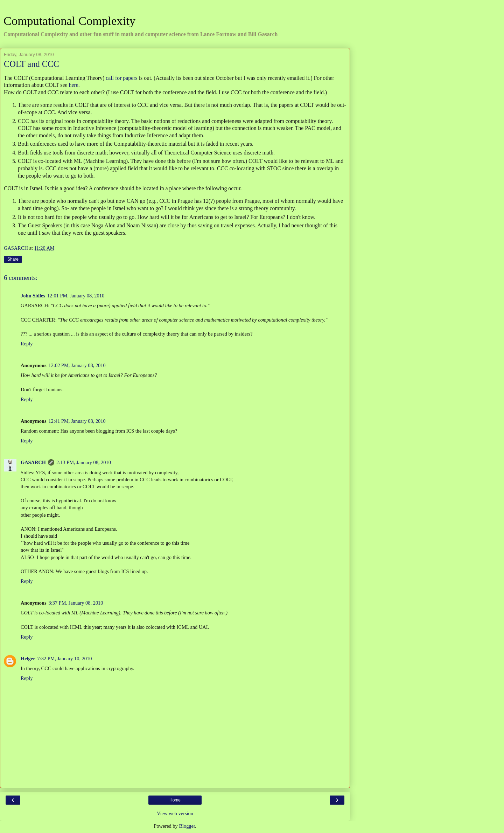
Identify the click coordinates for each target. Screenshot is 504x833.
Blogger (187, 826)
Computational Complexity (69, 21)
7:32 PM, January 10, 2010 (65, 659)
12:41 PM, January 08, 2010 (77, 421)
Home (175, 800)
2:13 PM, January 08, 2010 (84, 462)
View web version (175, 813)
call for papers (122, 78)
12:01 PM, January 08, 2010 (76, 296)
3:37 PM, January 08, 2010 (76, 603)
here (74, 85)
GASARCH (33, 462)
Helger (28, 659)
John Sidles (33, 296)
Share (13, 259)
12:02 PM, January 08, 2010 (77, 365)
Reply (27, 344)
